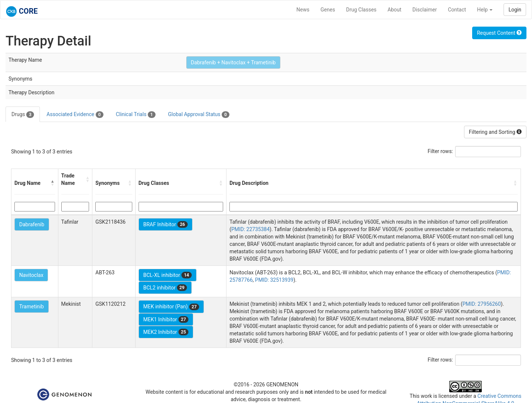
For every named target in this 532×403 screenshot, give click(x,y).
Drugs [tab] (23, 115)
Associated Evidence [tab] (75, 115)
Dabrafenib (32, 224)
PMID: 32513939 (274, 280)
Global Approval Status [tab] (199, 115)
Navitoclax (31, 275)
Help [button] (485, 10)
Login (515, 10)
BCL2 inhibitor (165, 288)
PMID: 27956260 (482, 304)
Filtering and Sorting (495, 132)
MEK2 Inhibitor (166, 332)
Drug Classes (361, 10)
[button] (53, 183)
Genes (328, 10)
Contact (457, 10)
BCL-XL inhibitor (168, 275)
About (394, 10)
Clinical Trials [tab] (136, 115)
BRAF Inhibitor (166, 224)
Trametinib (32, 307)
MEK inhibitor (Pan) (171, 307)
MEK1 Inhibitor (166, 319)
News (303, 10)
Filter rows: (441, 151)
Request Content (499, 33)
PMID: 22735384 (250, 229)
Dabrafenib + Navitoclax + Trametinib (233, 62)
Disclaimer (424, 10)
